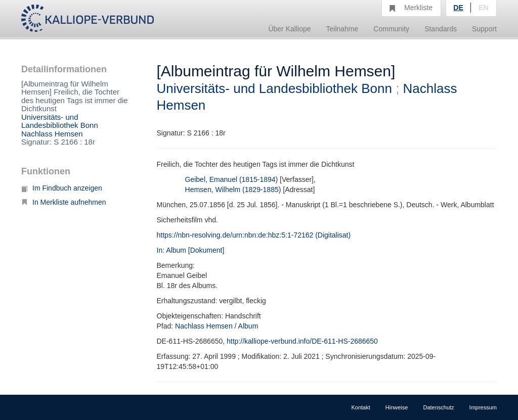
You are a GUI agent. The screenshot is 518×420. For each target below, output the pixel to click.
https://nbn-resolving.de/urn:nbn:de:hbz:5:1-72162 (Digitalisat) (254, 235)
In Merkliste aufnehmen (64, 202)
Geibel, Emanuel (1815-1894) (232, 179)
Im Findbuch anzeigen (62, 188)
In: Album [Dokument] (191, 250)
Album (248, 326)
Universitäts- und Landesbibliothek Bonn (60, 121)
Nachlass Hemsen (52, 134)
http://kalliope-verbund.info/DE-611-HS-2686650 (302, 341)
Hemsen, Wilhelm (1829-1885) (233, 190)
